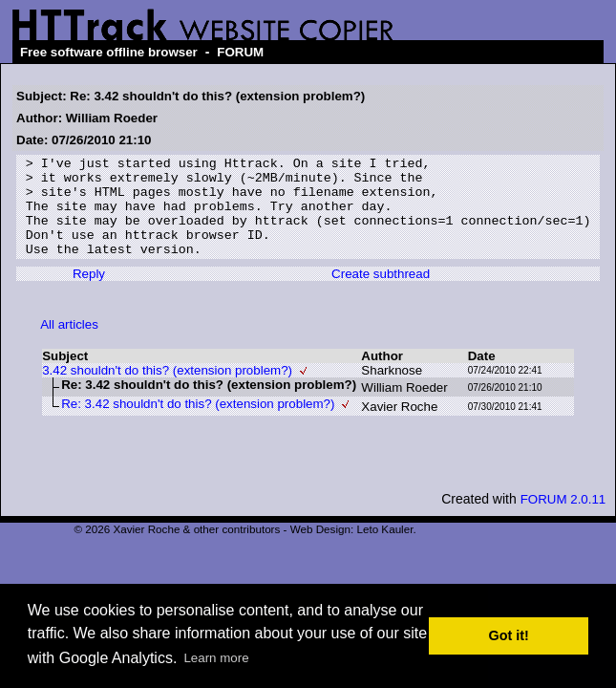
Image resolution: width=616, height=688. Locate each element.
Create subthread (381, 294)
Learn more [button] (216, 658)
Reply (89, 294)
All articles (69, 344)
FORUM (240, 52)
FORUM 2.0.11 (563, 519)
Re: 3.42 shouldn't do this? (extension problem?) (198, 424)
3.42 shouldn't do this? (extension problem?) (167, 390)
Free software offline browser (109, 52)
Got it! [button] (509, 635)
